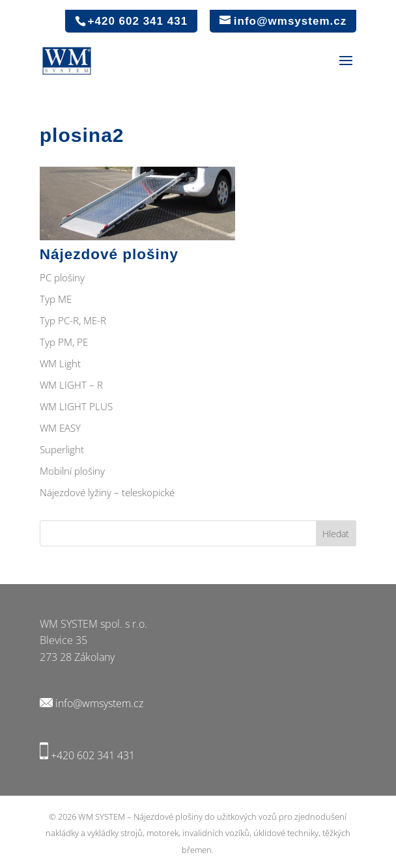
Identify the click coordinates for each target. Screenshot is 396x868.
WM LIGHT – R (71, 385)
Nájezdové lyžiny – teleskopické (107, 492)
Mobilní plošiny (72, 471)
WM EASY (60, 428)
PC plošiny (62, 277)
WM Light (60, 363)
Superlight (62, 449)
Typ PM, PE (64, 342)
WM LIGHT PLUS (76, 406)
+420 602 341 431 (93, 755)
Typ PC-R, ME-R (73, 320)
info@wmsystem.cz (99, 703)
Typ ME (56, 299)
